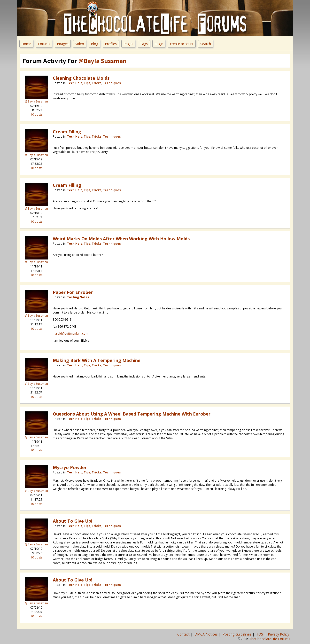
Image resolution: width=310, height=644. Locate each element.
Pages (128, 44)
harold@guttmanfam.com (70, 334)
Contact (184, 634)
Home (26, 44)
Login (159, 44)
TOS (260, 634)
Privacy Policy (279, 634)
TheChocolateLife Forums (270, 639)
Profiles (111, 44)
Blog (94, 44)
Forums (44, 44)
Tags (144, 44)
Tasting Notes (78, 297)
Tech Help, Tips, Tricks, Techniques (94, 83)
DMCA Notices (207, 634)
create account (182, 44)
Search (206, 44)
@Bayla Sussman (36, 101)
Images (63, 44)
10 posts (36, 114)
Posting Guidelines (237, 634)
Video (80, 44)
